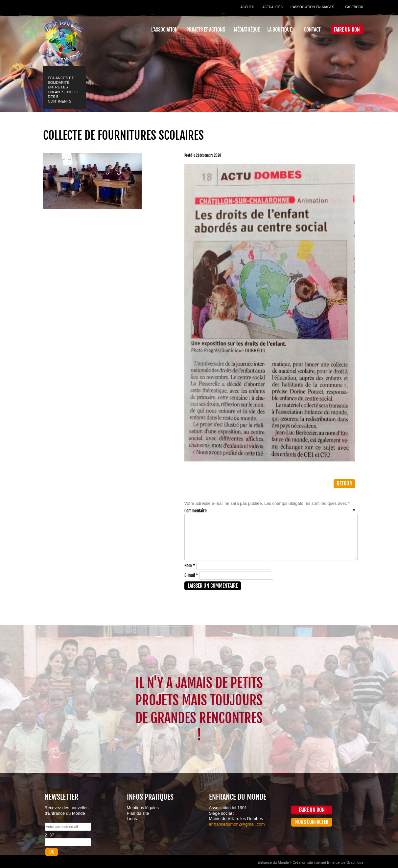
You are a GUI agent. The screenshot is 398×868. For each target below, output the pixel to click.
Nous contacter (312, 822)
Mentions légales (143, 808)
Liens (132, 819)
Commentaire (270, 511)
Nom (190, 566)
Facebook (354, 7)
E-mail (191, 575)
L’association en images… (314, 7)
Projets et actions (206, 30)
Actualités (272, 7)
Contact (312, 30)
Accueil (247, 7)
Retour (344, 483)
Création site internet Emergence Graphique (328, 862)
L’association (164, 30)
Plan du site (138, 813)
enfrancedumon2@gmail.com (237, 824)
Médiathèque (247, 30)
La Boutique (280, 30)
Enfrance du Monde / (274, 862)
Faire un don (347, 30)
